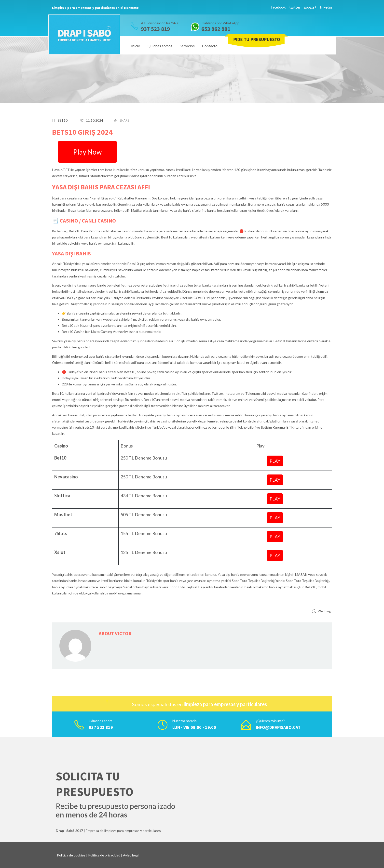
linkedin (326, 7)
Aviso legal (131, 855)
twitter (295, 7)
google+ (310, 7)
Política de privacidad (104, 855)
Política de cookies (71, 855)
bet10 (63, 120)
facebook (278, 7)
